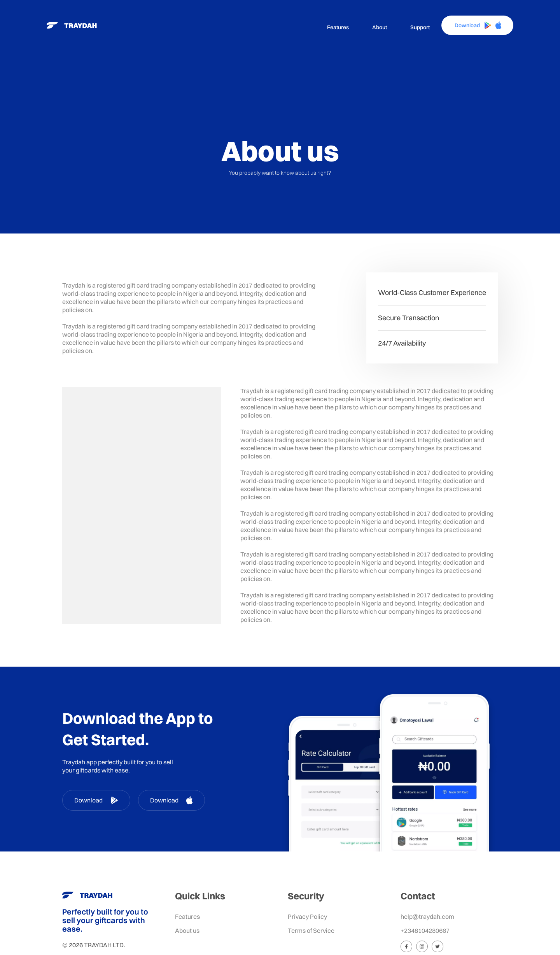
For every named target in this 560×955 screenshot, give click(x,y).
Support (420, 27)
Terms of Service (311, 930)
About (380, 27)
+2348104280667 (425, 930)
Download (96, 800)
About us (187, 930)
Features (338, 27)
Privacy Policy (307, 916)
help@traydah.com (427, 916)
